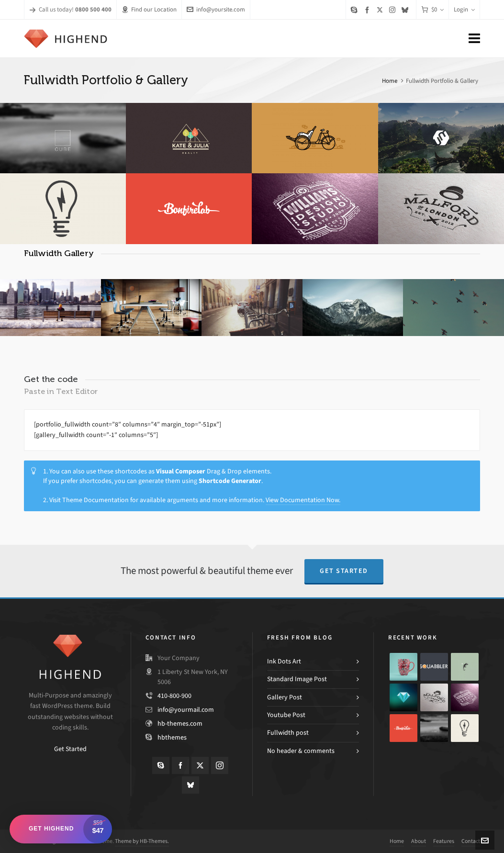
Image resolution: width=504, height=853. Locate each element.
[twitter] (381, 10)
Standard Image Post (297, 679)
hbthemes (172, 737)
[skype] (356, 10)
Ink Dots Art (284, 661)
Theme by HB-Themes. (142, 841)
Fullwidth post (288, 733)
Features (444, 841)
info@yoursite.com (216, 9)
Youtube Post (286, 715)
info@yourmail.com (186, 710)
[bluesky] (406, 10)
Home (390, 81)
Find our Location (149, 9)
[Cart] (432, 10)
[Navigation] (474, 39)
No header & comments (301, 751)
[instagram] (394, 10)
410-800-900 (174, 696)
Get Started (344, 571)
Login (464, 9)
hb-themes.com (180, 724)
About (419, 841)
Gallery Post (285, 697)
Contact (471, 841)
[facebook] (369, 10)
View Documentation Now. (303, 500)
